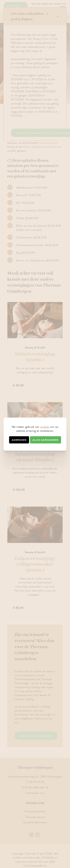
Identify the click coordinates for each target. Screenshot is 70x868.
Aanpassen (19, 440)
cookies (45, 427)
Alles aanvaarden (45, 440)
